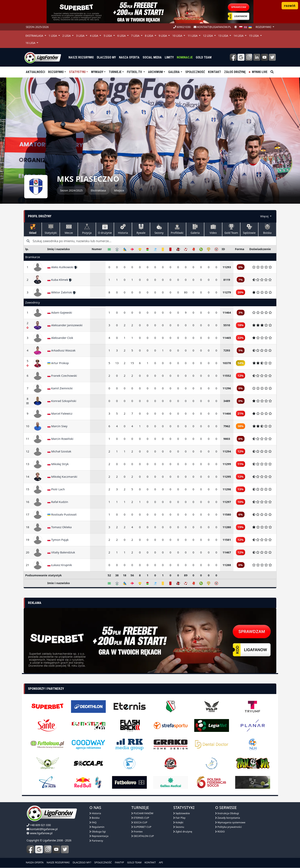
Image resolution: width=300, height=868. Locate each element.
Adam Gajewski (60, 312)
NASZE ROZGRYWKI (58, 862)
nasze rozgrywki (81, 57)
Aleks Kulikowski (62, 267)
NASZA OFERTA (35, 862)
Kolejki (178, 822)
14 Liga (239, 36)
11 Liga (193, 36)
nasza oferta (129, 57)
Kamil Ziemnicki (60, 388)
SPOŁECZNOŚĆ (103, 862)
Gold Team (204, 57)
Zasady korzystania (228, 818)
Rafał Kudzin (58, 502)
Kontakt (215, 72)
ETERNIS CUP (140, 818)
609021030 (182, 27)
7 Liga (136, 36)
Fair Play (179, 818)
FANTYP (119, 862)
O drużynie (105, 229)
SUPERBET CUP (141, 827)
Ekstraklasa (35, 36)
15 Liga (254, 36)
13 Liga (224, 36)
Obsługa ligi (98, 831)
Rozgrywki (56, 72)
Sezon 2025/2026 (37, 27)
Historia (123, 229)
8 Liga (150, 36)
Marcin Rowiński (60, 439)
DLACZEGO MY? (82, 862)
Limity (169, 57)
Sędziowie (249, 229)
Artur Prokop (58, 363)
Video (213, 229)
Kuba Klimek (60, 280)
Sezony (159, 229)
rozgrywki (264, 27)
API (161, 862)
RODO (220, 831)
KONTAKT (150, 862)
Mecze (69, 229)
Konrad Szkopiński (62, 401)
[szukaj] (272, 72)
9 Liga (163, 36)
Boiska (267, 229)
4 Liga (94, 36)
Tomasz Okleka (59, 527)
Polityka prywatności (228, 827)
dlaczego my (106, 57)
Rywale (141, 229)
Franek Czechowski (62, 376)
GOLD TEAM (134, 862)
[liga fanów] (43, 57)
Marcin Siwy (57, 426)
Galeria (174, 72)
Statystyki (77, 72)
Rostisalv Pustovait (62, 514)
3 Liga (81, 36)
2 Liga (67, 36)
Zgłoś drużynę (235, 72)
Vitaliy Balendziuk (61, 552)
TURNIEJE (115, 72)
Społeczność (195, 72)
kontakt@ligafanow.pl (212, 27)
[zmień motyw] (236, 27)
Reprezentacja (99, 836)
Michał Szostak (59, 451)
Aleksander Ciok (60, 338)
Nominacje (185, 57)
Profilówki (177, 229)
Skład (33, 229)
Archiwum (155, 72)
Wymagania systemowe (230, 822)
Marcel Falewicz (60, 413)
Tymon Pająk (58, 540)
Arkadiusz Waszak (61, 350)
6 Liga (122, 36)
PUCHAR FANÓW (142, 813)
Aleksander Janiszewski (65, 325)
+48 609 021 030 (40, 825)
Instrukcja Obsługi (227, 813)
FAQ (93, 822)
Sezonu (179, 827)
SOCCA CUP (139, 822)
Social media (152, 57)
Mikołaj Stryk (58, 464)
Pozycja (87, 229)
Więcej (265, 216)
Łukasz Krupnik (60, 565)
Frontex (137, 831)
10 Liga (178, 36)
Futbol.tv (135, 72)
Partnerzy (96, 841)
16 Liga (31, 43)
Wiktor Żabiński (62, 292)
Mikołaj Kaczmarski (62, 477)
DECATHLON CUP (143, 836)
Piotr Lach (56, 489)
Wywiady (97, 72)
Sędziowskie (182, 813)
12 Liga (208, 36)
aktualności (35, 72)
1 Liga (53, 36)
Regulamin (97, 827)
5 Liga (108, 36)
